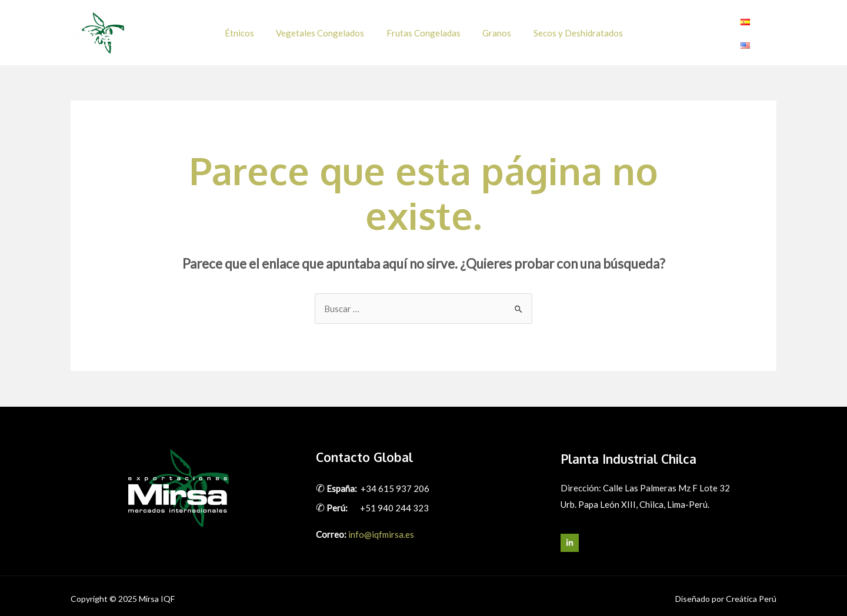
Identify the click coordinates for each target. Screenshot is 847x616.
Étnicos (248, 29)
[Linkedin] (769, 30)
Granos (493, 29)
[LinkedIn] (570, 536)
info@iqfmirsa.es (381, 528)
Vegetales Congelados (325, 29)
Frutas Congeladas (423, 29)
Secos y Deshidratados (569, 29)
